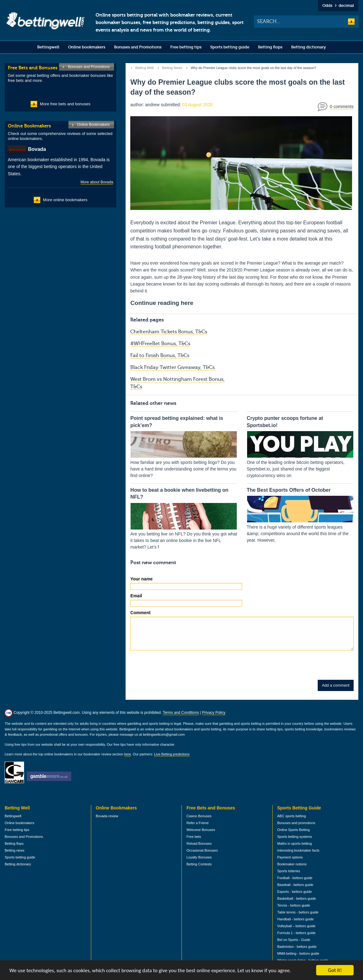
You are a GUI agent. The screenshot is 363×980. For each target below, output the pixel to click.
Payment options (290, 857)
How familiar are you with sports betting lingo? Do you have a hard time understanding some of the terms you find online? (184, 446)
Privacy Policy (214, 713)
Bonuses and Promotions (138, 47)
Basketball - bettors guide (297, 898)
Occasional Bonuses (202, 850)
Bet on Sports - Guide (294, 940)
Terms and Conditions (181, 713)
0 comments (342, 107)
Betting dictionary (308, 47)
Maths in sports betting (295, 843)
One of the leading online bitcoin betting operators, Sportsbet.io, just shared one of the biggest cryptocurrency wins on (300, 446)
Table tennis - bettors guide (298, 912)
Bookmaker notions (292, 864)
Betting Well (144, 68)
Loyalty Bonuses (199, 857)
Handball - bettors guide (296, 919)
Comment (140, 613)
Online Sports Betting (294, 830)
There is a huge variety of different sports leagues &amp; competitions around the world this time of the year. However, (300, 515)
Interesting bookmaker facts (298, 850)
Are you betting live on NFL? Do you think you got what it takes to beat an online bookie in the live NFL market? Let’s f (184, 518)
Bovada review (107, 816)
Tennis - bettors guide (294, 905)
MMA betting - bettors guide (298, 953)
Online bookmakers (87, 47)
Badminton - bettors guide (297, 947)
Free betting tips (186, 47)
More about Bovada (97, 182)
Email (136, 596)
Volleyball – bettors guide (296, 926)
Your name (141, 579)
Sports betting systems (295, 837)
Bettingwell (48, 47)
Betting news (15, 850)
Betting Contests (199, 864)
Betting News (172, 68)
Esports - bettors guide (295, 892)
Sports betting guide (230, 47)
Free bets (194, 837)
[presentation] (178, 668)
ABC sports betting (292, 816)
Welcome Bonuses (201, 830)
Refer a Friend (197, 823)
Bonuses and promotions (296, 823)
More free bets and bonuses (65, 104)
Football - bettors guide (295, 878)
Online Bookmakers (94, 125)
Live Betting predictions (172, 754)
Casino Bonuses (199, 816)
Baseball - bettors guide (295, 885)
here (127, 754)
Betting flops (270, 47)
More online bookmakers (65, 200)
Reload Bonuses (199, 843)
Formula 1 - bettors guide (297, 933)
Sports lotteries (289, 871)
